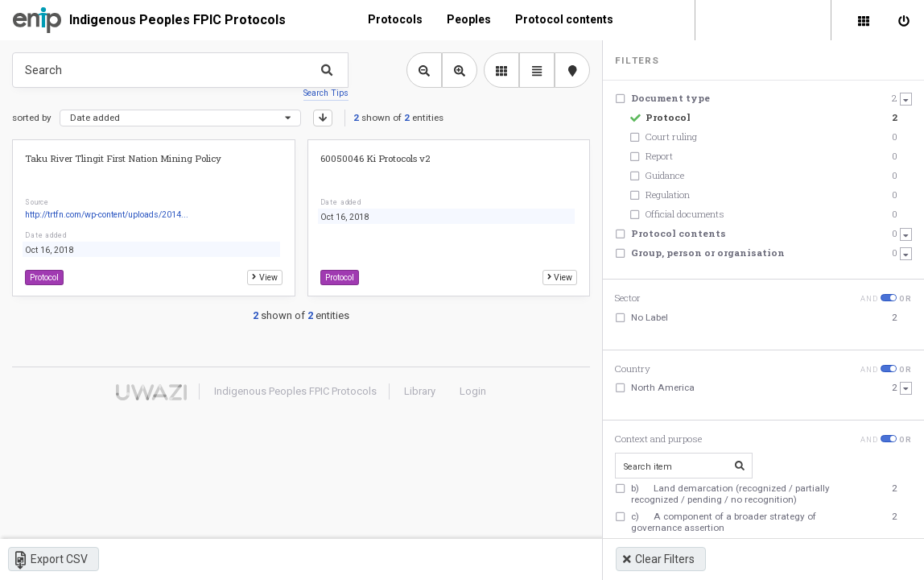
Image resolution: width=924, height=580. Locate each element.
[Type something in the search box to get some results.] (180, 70)
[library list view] (501, 70)
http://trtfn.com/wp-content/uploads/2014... (107, 215)
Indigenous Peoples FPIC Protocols (177, 20)
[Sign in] (904, 20)
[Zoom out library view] (424, 70)
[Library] (864, 20)
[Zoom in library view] (460, 70)
